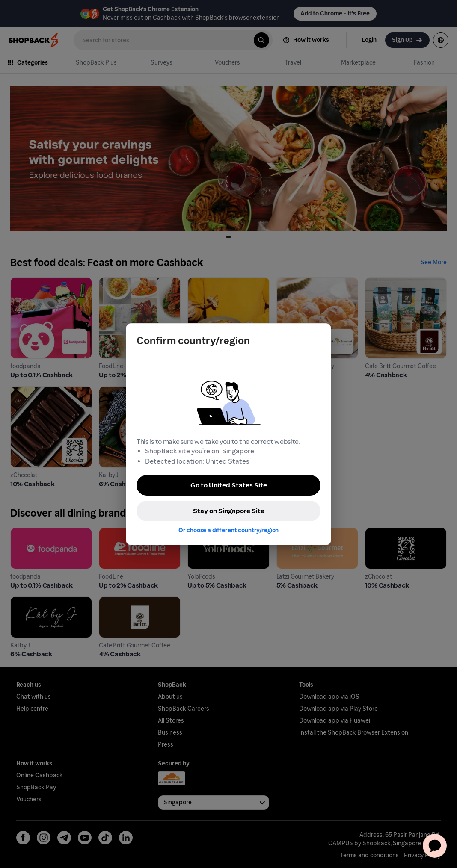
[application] (435, 846)
